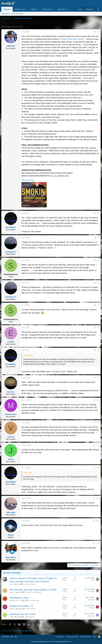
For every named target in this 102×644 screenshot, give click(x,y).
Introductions (35, 601)
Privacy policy (85, 637)
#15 (98, 521)
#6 (98, 305)
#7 (98, 328)
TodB (11, 617)
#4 (98, 260)
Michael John (14, 601)
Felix (11, 584)
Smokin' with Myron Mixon (72, 39)
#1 (98, 32)
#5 (98, 283)
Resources (47, 9)
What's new (20, 9)
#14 (98, 498)
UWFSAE (7, 27)
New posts (5, 14)
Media (34, 9)
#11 (98, 423)
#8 (98, 350)
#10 (98, 400)
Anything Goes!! (30, 584)
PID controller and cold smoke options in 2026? (33, 590)
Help (94, 637)
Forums (7, 9)
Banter (12, 609)
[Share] (95, 32)
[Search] (98, 9)
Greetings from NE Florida (23, 614)
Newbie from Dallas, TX (21, 606)
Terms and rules (72, 637)
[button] (27, 9)
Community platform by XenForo (51, 642)
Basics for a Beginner (34, 592)
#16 (98, 543)
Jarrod (12, 592)
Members (62, 9)
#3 (98, 238)
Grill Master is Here (19, 598)
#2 (98, 213)
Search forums (17, 14)
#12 (98, 445)
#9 (98, 378)
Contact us (60, 637)
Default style (8, 637)
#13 (98, 468)
